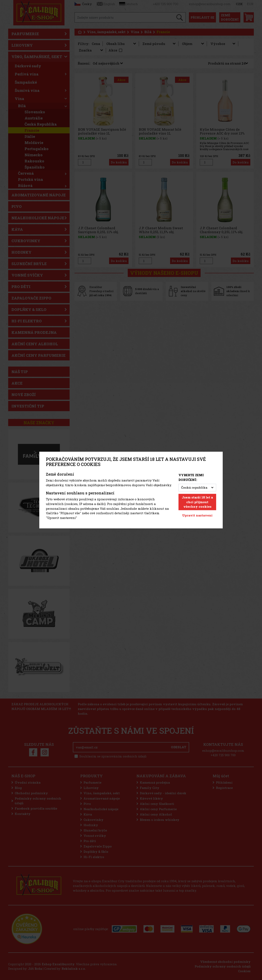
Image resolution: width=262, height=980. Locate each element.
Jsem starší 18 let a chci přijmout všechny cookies (197, 502)
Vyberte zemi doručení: (191, 478)
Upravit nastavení (197, 515)
